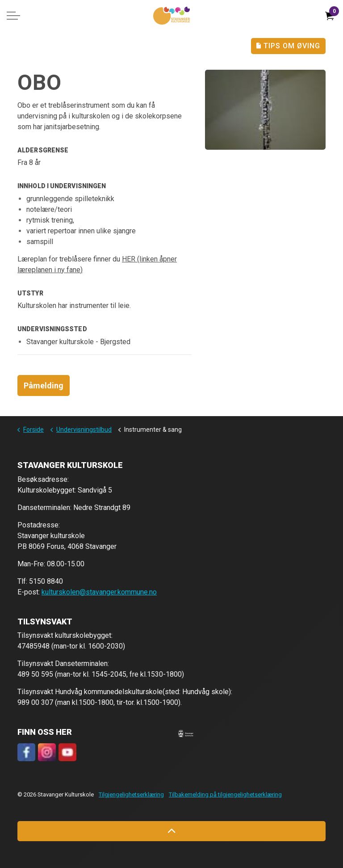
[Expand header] (13, 16)
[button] (186, 733)
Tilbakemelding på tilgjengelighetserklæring (225, 794)
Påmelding (44, 386)
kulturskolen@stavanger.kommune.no (99, 592)
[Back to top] (171, 831)
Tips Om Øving (288, 46)
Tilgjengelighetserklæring (131, 794)
